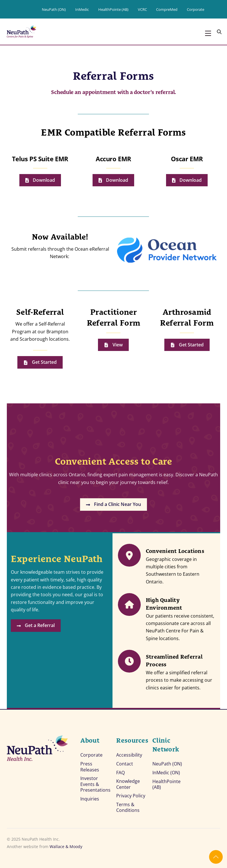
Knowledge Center (128, 782)
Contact (125, 762)
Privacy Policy (131, 794)
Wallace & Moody (66, 845)
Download (40, 180)
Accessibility (129, 753)
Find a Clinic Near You (113, 505)
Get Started (40, 362)
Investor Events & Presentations (95, 782)
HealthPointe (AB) (113, 9)
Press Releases (90, 765)
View (113, 345)
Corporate (196, 9)
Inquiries (90, 797)
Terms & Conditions (128, 806)
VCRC (142, 9)
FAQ (120, 770)
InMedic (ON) (166, 771)
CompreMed (167, 9)
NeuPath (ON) (54, 9)
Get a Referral (37, 629)
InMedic (82, 9)
